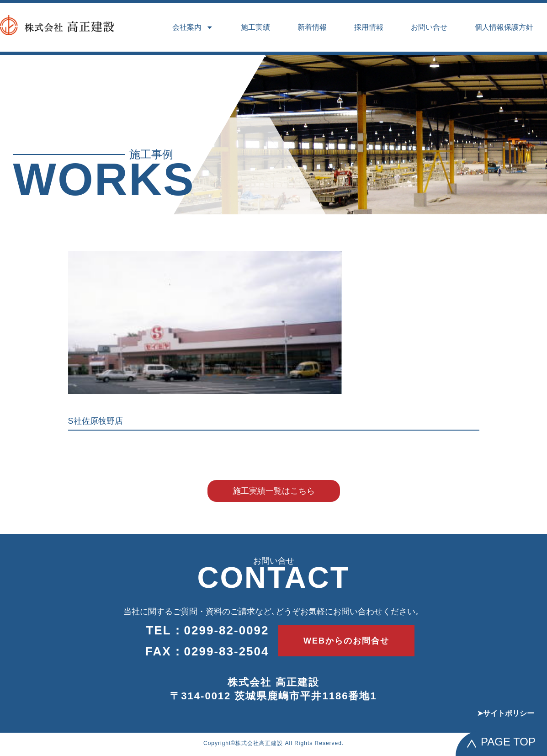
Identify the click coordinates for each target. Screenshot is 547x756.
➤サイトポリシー (506, 713)
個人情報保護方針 (504, 27)
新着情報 (312, 27)
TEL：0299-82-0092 (207, 630)
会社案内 (193, 27)
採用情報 (369, 27)
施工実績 (255, 27)
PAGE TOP (508, 742)
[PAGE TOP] (472, 744)
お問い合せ (429, 27)
